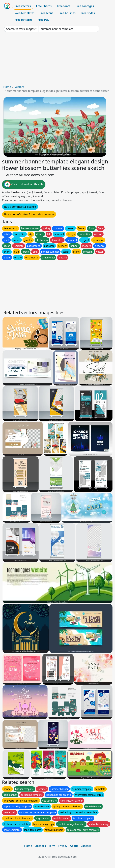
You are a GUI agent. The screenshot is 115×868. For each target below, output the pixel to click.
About (74, 846)
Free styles (88, 13)
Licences (40, 846)
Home (7, 87)
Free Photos (44, 6)
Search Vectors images (20, 29)
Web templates (25, 13)
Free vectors (23, 6)
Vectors (19, 87)
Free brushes (67, 13)
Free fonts (64, 6)
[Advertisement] (57, 60)
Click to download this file (24, 184)
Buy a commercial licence (20, 207)
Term (52, 846)
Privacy (63, 846)
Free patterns (24, 20)
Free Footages (85, 6)
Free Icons (46, 13)
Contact (86, 846)
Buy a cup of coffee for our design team (29, 214)
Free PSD (43, 20)
